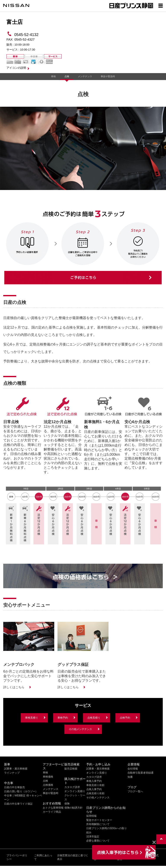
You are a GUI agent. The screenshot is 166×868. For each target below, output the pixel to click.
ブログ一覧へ (135, 791)
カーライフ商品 (52, 812)
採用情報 (91, 816)
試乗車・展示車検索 (16, 769)
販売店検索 (71, 769)
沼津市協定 (93, 837)
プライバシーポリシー (17, 857)
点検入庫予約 (94, 789)
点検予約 (125, 718)
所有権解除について (98, 824)
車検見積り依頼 (95, 785)
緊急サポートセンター (99, 820)
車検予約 (63, 718)
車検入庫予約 (94, 781)
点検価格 (48, 785)
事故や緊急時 (108, 76)
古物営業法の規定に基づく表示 (73, 857)
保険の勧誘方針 (73, 808)
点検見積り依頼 (95, 793)
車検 (53, 76)
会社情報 (133, 769)
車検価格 (48, 777)
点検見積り (94, 718)
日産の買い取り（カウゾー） (21, 791)
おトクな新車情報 (53, 808)
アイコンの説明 (16, 68)
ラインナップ (12, 773)
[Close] (154, 842)
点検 (67, 76)
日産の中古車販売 (14, 787)
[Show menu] (161, 5)
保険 (67, 804)
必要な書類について (98, 841)
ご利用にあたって (43, 857)
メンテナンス (85, 76)
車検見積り (32, 718)
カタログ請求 (72, 787)
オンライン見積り (75, 791)
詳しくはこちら (14, 687)
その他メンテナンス (80, 729)
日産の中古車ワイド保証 (18, 804)
